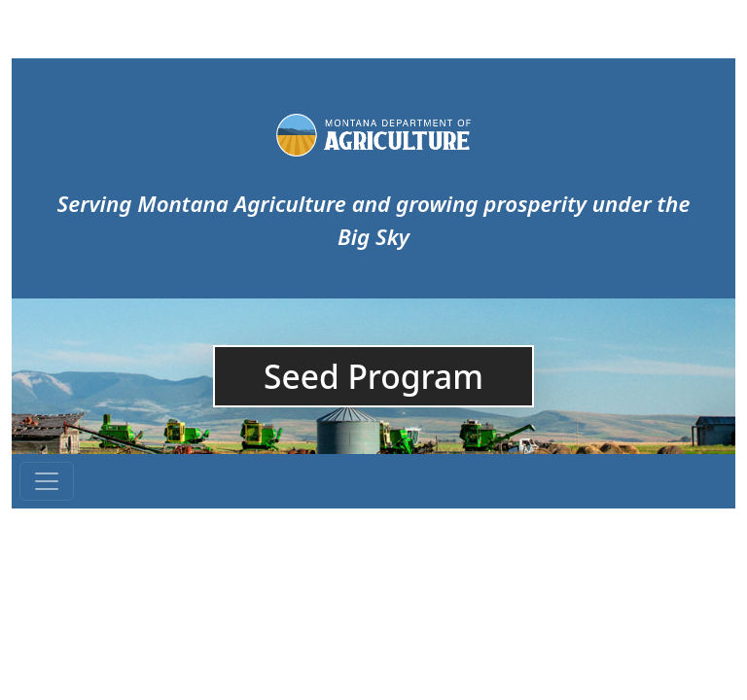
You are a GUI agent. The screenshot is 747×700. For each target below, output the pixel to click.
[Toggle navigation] (47, 481)
